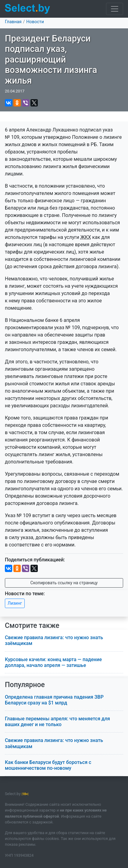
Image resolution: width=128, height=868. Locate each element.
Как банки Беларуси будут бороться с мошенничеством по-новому (48, 765)
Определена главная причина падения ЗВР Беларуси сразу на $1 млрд (54, 700)
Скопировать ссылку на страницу (64, 583)
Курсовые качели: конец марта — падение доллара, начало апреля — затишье (53, 662)
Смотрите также (32, 626)
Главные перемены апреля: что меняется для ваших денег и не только (57, 722)
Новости (35, 22)
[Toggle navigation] (115, 9)
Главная (13, 22)
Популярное (25, 685)
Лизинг (15, 603)
